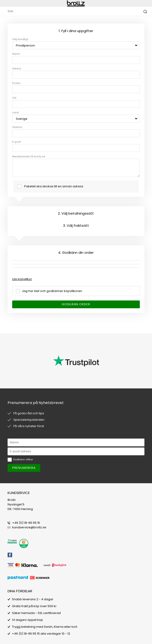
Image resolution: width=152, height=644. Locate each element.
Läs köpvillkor (22, 279)
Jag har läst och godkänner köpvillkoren (52, 291)
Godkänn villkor (23, 459)
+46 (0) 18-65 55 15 (26, 523)
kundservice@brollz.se (29, 527)
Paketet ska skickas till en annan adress (54, 186)
